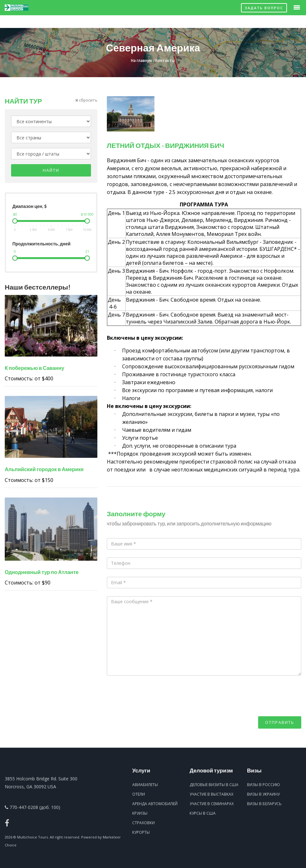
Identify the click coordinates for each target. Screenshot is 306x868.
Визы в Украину (263, 794)
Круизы (140, 813)
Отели (139, 794)
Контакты (165, 60)
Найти (51, 170)
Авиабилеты (145, 785)
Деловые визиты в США (214, 785)
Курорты (141, 832)
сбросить (86, 100)
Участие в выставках (212, 794)
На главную (142, 60)
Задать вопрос (264, 8)
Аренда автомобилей (155, 804)
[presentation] (155, 704)
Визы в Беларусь (264, 804)
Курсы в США (203, 813)
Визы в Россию (264, 785)
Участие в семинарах (212, 804)
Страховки (143, 823)
